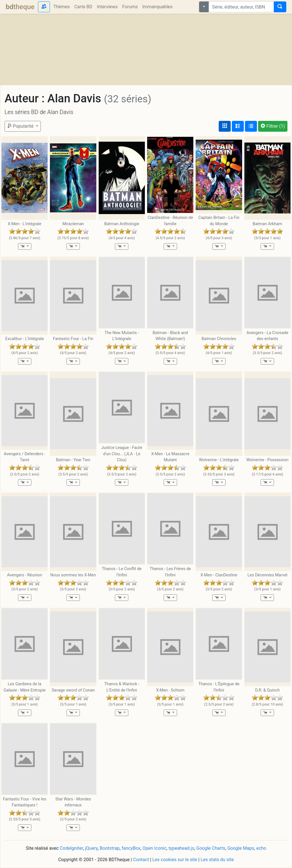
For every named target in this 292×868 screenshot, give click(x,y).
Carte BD (83, 7)
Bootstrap (110, 848)
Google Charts (211, 848)
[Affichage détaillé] (238, 126)
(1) (273, 126)
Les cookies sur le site (175, 860)
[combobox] (241, 7)
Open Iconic (155, 848)
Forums (130, 7)
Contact (141, 860)
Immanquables (157, 7)
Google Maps (241, 848)
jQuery (91, 848)
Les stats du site (217, 860)
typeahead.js (181, 848)
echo (261, 848)
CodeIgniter (71, 848)
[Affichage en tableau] (251, 126)
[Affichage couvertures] (225, 126)
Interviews (107, 7)
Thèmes (62, 7)
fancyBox (131, 848)
